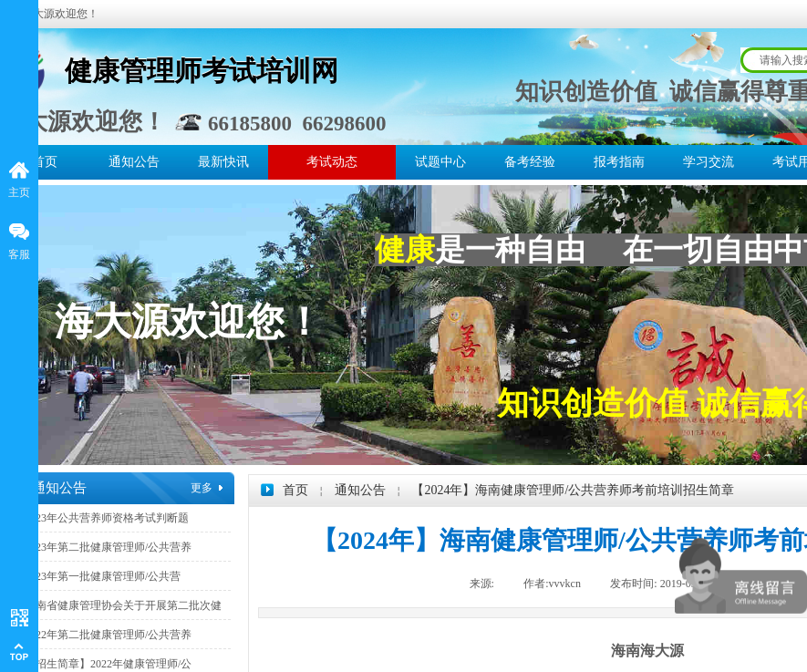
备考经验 (530, 162)
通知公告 (134, 162)
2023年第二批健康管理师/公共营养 (108, 547)
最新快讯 (223, 162)
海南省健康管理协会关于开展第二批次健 (123, 605)
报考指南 (619, 162)
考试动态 (332, 162)
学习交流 (709, 162)
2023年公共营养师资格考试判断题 (107, 518)
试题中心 (440, 162)
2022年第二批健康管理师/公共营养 (108, 635)
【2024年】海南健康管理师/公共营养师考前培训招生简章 (573, 490)
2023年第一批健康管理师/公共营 (103, 576)
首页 (45, 162)
